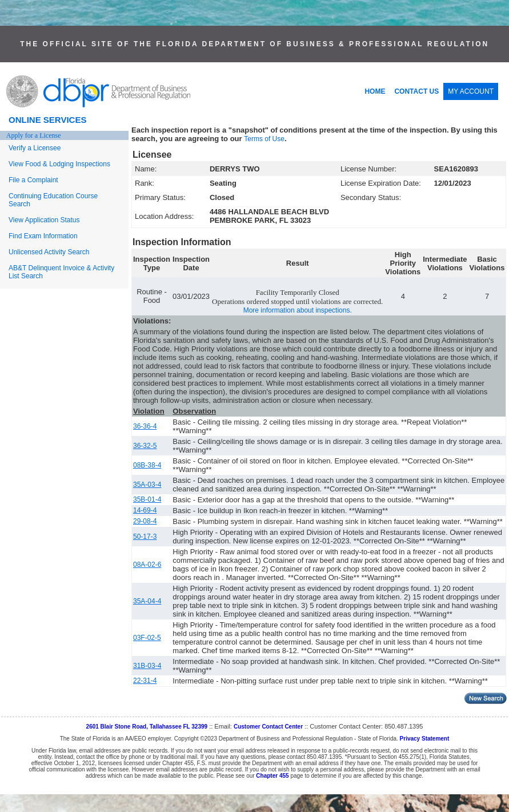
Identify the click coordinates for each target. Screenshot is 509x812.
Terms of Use (264, 139)
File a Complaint (33, 180)
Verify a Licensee (35, 148)
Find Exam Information (43, 236)
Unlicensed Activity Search (49, 252)
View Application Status (44, 220)
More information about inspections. (298, 310)
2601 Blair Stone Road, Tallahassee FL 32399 (147, 727)
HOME (375, 91)
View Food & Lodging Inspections (59, 164)
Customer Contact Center (268, 727)
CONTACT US (416, 91)
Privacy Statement (425, 739)
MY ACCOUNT (471, 91)
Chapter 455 (272, 776)
